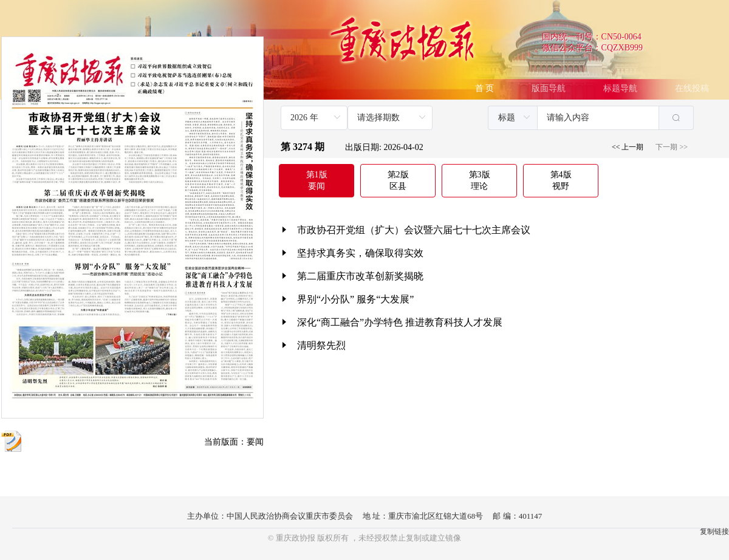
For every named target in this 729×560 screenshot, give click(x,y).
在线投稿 (692, 88)
